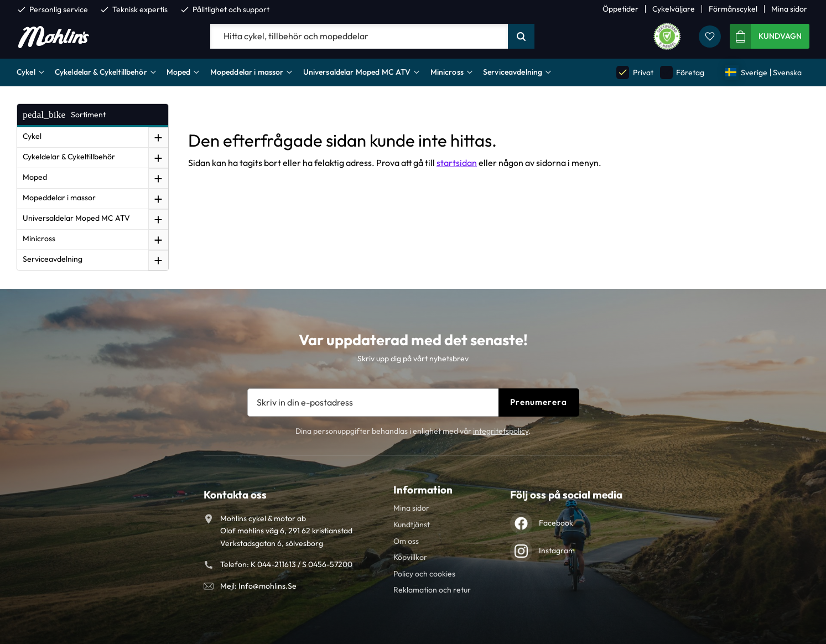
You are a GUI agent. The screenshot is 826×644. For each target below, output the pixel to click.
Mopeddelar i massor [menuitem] (247, 72)
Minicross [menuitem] (447, 72)
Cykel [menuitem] (26, 72)
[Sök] (521, 37)
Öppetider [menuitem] (620, 9)
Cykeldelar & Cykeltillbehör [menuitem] (101, 72)
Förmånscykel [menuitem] (733, 9)
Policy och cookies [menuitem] (424, 574)
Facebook (556, 523)
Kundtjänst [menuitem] (412, 524)
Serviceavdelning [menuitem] (513, 72)
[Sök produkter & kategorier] (359, 37)
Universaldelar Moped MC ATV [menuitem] (357, 72)
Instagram (557, 550)
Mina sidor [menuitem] (789, 9)
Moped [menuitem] (179, 72)
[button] (710, 37)
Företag (682, 72)
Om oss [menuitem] (406, 541)
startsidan (457, 163)
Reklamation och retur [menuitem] (432, 590)
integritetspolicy (501, 431)
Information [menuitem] (423, 490)
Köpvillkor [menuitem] (410, 557)
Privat (635, 72)
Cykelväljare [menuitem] (674, 9)
